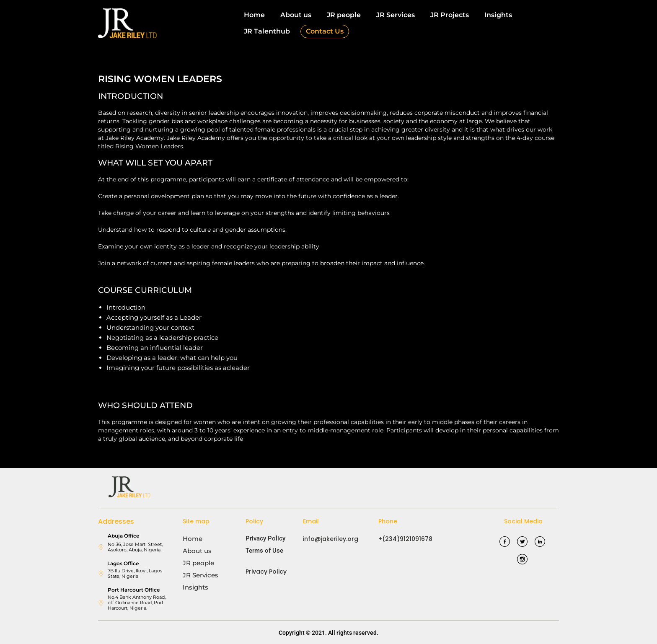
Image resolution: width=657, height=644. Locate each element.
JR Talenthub (267, 31)
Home (254, 15)
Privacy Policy (265, 538)
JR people (344, 15)
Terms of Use (264, 551)
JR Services (396, 15)
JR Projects (450, 15)
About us (296, 15)
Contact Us (325, 31)
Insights (498, 15)
